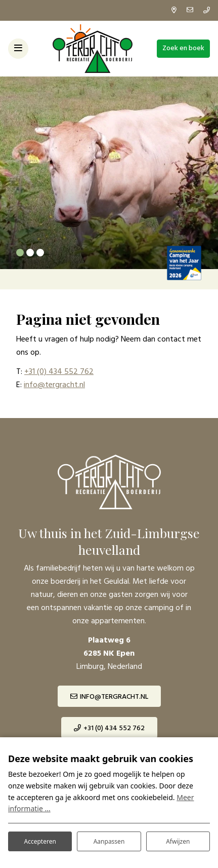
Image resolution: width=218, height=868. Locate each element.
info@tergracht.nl (54, 385)
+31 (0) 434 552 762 (59, 372)
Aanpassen (109, 841)
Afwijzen (178, 841)
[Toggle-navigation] (18, 49)
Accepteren (40, 841)
